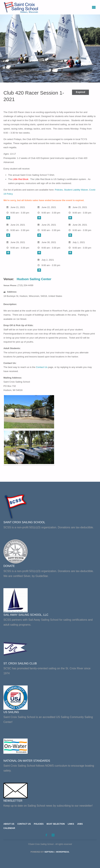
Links (71, 824)
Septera (49, 852)
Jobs (80, 824)
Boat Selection (56, 824)
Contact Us (42, 367)
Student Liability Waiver (76, 190)
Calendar (9, 828)
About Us (9, 824)
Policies (59, 190)
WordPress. (63, 852)
